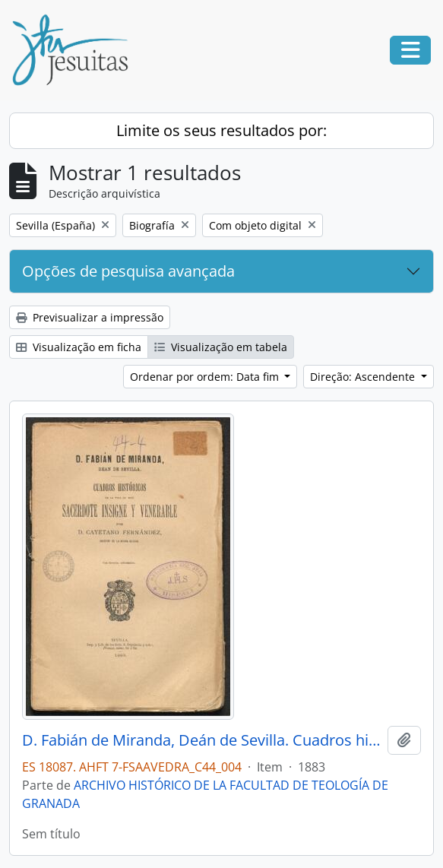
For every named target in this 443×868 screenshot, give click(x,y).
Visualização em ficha (79, 347)
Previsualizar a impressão (90, 317)
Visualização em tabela (221, 347)
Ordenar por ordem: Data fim (206, 377)
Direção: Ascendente (364, 377)
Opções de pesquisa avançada (128, 271)
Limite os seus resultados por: (221, 130)
